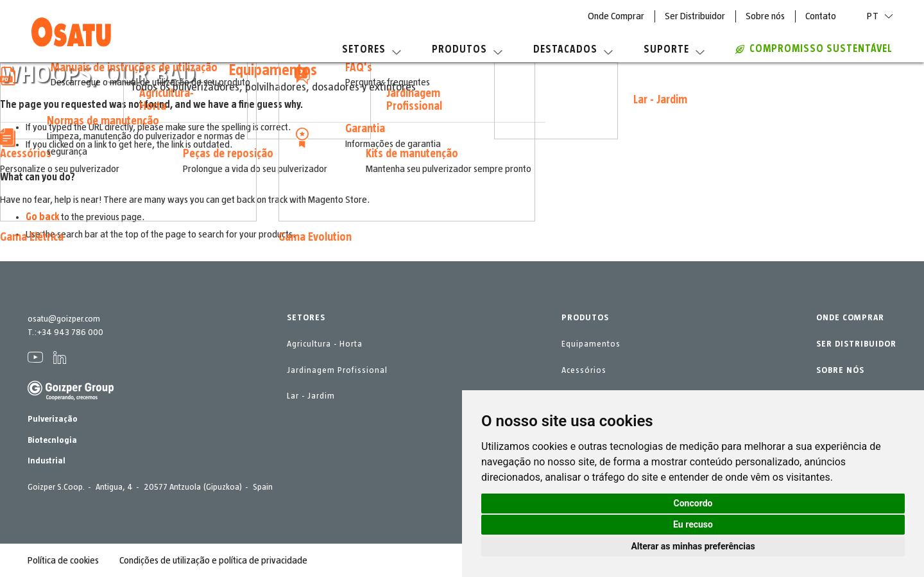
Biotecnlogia (52, 440)
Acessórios (584, 370)
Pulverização (53, 419)
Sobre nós (765, 16)
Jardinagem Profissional (337, 370)
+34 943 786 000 (70, 332)
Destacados (573, 49)
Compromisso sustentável (814, 49)
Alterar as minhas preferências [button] (693, 546)
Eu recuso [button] (693, 524)
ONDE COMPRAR (850, 318)
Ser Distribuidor (695, 16)
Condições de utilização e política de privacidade (213, 560)
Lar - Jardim (311, 396)
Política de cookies (63, 560)
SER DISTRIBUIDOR (856, 344)
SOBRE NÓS (840, 370)
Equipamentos (591, 344)
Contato (821, 16)
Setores (372, 49)
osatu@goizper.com (64, 319)
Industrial (47, 461)
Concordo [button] (693, 503)
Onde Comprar (616, 16)
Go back (42, 217)
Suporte (674, 49)
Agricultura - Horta (325, 344)
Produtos (467, 49)
